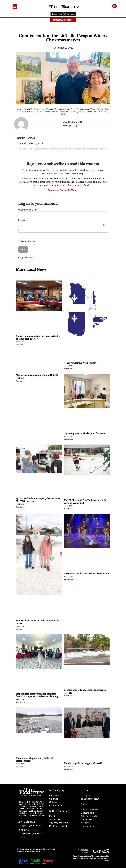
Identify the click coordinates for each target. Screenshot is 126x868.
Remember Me (27, 241)
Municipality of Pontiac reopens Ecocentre (85, 690)
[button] (15, 7)
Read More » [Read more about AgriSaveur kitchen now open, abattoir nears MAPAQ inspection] (20, 507)
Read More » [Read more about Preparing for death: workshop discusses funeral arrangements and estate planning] (20, 702)
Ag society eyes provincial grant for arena (84, 434)
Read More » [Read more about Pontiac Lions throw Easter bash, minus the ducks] (20, 629)
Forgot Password (27, 258)
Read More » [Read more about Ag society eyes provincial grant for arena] (69, 439)
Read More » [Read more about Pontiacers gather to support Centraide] (69, 769)
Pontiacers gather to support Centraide (84, 763)
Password (23, 220)
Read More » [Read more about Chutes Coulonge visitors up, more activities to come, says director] (20, 345)
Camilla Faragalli (72, 123)
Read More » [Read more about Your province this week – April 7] (69, 369)
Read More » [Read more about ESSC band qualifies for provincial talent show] (69, 580)
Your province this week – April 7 (80, 363)
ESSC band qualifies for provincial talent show (87, 574)
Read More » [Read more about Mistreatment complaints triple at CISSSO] (20, 381)
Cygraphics (36, 852)
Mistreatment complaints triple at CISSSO (37, 375)
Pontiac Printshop (23, 852)
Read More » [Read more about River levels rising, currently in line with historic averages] (20, 767)
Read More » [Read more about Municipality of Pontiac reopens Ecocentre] (69, 696)
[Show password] (104, 225)
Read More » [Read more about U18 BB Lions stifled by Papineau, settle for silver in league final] (69, 509)
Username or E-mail (28, 210)
